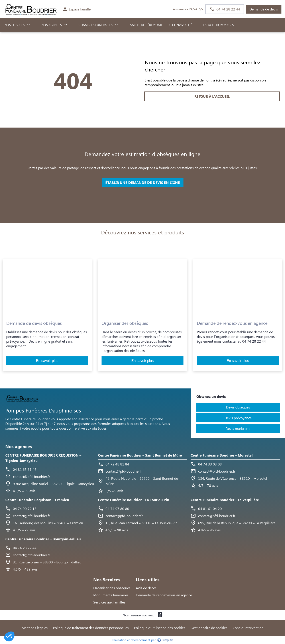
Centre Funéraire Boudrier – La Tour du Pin (134, 500)
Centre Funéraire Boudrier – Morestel (222, 455)
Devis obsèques (238, 407)
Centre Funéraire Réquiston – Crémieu (37, 500)
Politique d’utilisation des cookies (160, 628)
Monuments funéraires (111, 595)
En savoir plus (47, 361)
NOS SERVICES (14, 25)
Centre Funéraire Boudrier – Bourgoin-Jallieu (43, 539)
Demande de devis (264, 9)
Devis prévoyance (238, 418)
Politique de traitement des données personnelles (91, 628)
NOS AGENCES (52, 25)
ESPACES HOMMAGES (219, 25)
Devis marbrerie (238, 428)
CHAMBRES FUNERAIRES (96, 25)
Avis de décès (146, 588)
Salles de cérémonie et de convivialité (161, 25)
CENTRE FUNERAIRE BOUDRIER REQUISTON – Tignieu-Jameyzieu (43, 458)
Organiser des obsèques (112, 588)
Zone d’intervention (248, 628)
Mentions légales (35, 628)
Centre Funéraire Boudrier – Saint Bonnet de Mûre (140, 455)
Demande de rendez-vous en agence (164, 595)
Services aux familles (109, 602)
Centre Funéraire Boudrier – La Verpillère (225, 500)
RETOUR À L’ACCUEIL (73, 96)
